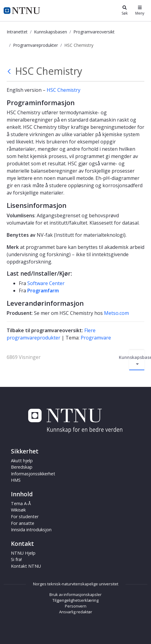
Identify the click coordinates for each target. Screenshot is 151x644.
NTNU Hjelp (23, 553)
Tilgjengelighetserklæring (75, 600)
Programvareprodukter (35, 45)
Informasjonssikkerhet (33, 474)
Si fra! (16, 559)
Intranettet (17, 32)
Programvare (96, 338)
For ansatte (23, 523)
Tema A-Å (21, 503)
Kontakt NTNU (26, 566)
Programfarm (43, 291)
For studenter (25, 517)
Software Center (46, 283)
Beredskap (22, 467)
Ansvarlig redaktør (76, 612)
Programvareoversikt (94, 32)
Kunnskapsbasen (50, 32)
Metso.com (116, 313)
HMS (16, 480)
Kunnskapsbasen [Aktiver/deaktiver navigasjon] (137, 360)
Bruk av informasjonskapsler (75, 594)
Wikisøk (18, 510)
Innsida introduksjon (31, 530)
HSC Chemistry (64, 90)
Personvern (76, 606)
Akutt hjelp (22, 461)
